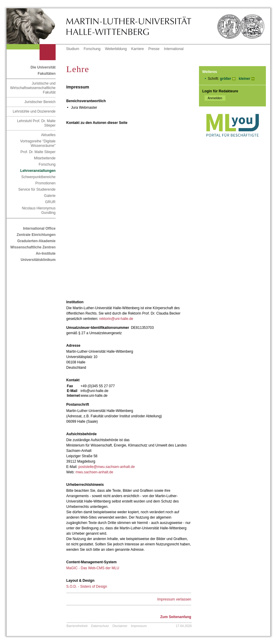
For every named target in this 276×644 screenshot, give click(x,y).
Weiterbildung (116, 49)
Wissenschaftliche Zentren (33, 247)
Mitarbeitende (45, 158)
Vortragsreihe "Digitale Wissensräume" (38, 143)
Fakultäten (47, 74)
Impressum (139, 626)
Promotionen (46, 183)
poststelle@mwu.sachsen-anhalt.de (106, 467)
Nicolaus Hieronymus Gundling (39, 210)
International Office (39, 228)
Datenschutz (100, 626)
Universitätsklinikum (38, 260)
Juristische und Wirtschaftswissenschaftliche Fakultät (33, 88)
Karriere (138, 49)
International (174, 49)
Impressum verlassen (174, 599)
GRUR (50, 202)
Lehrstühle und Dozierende (34, 111)
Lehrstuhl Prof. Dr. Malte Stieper (36, 123)
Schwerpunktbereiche (38, 177)
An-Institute (46, 253)
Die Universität (43, 67)
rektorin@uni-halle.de (116, 319)
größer (225, 79)
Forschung (92, 49)
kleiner (245, 79)
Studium (73, 49)
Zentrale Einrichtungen (36, 235)
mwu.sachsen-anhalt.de (94, 472)
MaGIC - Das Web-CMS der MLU (93, 568)
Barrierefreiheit (77, 626)
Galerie (50, 196)
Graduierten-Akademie (36, 241)
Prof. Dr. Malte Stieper (38, 152)
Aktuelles (48, 135)
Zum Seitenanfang (176, 617)
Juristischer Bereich (40, 102)
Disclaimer (120, 626)
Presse (154, 49)
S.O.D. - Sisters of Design (87, 587)
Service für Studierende (37, 189)
